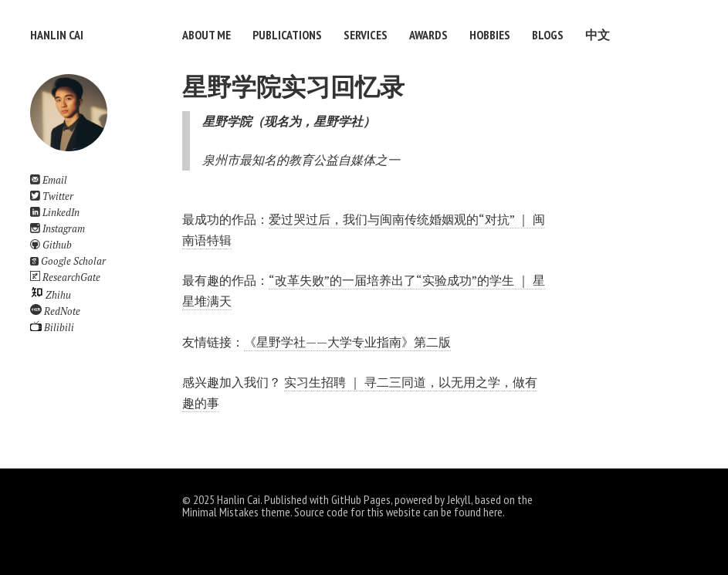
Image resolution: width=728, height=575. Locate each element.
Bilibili (52, 328)
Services (366, 35)
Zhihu (51, 295)
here (493, 512)
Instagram (58, 229)
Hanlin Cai (57, 35)
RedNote (55, 311)
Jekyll (459, 499)
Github (51, 245)
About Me (207, 35)
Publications (287, 35)
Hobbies (490, 35)
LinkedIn (55, 213)
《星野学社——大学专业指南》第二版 (347, 342)
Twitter (52, 196)
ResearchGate (65, 277)
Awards (428, 35)
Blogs (548, 35)
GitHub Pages (361, 499)
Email (49, 180)
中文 (598, 35)
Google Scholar (68, 261)
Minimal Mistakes (220, 512)
